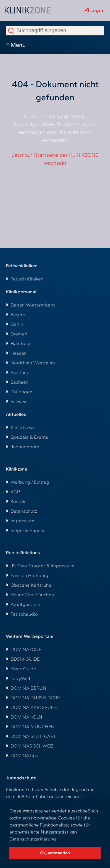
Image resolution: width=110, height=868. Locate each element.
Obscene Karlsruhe (31, 585)
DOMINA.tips (24, 756)
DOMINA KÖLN (26, 717)
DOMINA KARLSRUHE (34, 707)
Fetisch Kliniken (27, 279)
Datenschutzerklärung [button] (33, 839)
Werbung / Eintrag (30, 482)
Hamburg (21, 343)
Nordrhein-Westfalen (33, 363)
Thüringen (21, 392)
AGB (15, 492)
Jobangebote (25, 447)
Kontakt (19, 501)
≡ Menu (16, 45)
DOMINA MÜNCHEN (33, 727)
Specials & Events (29, 437)
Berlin (17, 324)
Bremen (19, 334)
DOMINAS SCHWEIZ (32, 746)
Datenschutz (24, 511)
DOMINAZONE (26, 649)
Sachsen (20, 382)
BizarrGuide (23, 669)
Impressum (22, 521)
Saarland (20, 372)
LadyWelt (21, 678)
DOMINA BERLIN (28, 688)
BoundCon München (32, 595)
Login (94, 10)
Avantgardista (26, 604)
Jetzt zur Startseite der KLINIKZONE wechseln (55, 159)
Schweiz (19, 401)
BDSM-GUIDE (25, 659)
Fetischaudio (24, 614)
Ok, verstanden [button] (55, 853)
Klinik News (23, 427)
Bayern (18, 315)
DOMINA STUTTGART (33, 736)
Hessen (19, 353)
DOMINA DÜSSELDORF (35, 698)
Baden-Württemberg (33, 305)
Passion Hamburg (29, 575)
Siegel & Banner (28, 530)
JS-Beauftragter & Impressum (43, 566)
